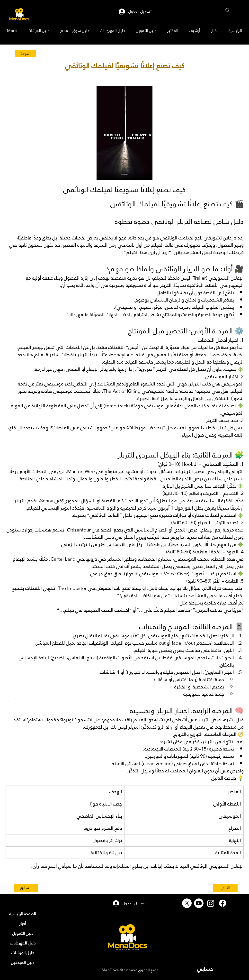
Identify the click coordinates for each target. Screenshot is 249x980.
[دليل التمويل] (23, 934)
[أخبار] (23, 924)
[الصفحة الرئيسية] (23, 914)
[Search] (228, 10)
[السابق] (26, 888)
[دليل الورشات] (23, 953)
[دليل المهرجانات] (23, 943)
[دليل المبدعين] (23, 963)
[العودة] (26, 54)
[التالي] (225, 888)
